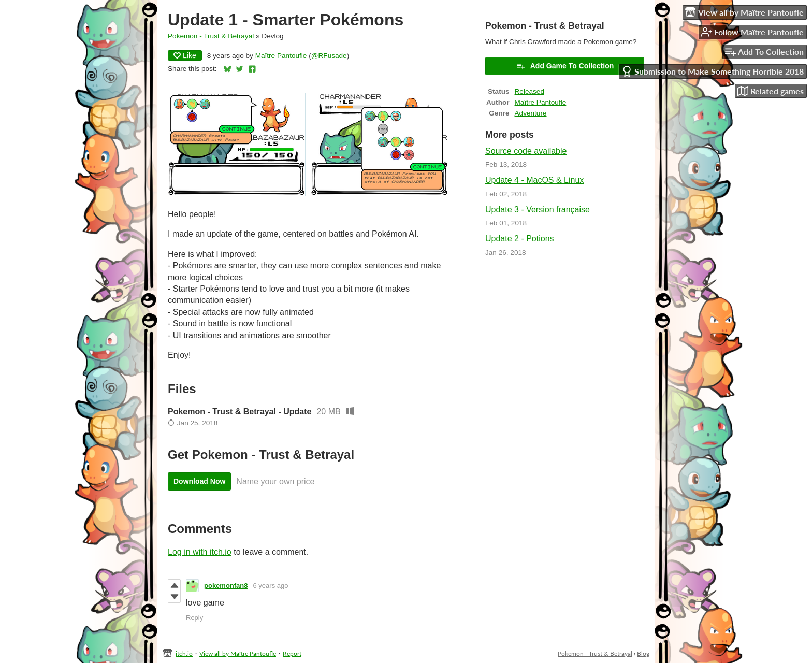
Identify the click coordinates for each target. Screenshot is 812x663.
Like (185, 55)
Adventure (531, 113)
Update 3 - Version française (538, 210)
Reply (194, 618)
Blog (643, 653)
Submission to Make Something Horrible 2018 (713, 71)
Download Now (199, 481)
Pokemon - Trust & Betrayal (211, 36)
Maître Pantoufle (281, 56)
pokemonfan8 (226, 586)
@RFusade (329, 56)
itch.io (184, 653)
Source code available (526, 151)
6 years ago (271, 586)
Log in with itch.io (200, 552)
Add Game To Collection (565, 66)
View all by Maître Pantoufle (238, 653)
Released (530, 91)
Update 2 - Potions (520, 239)
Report (292, 653)
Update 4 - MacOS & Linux (534, 180)
